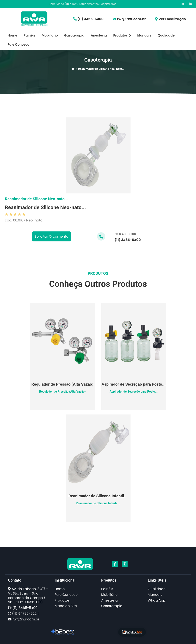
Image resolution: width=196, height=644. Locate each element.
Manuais (144, 35)
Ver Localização (172, 19)
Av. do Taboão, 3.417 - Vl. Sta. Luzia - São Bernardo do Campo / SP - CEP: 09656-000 (28, 595)
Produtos (122, 35)
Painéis (30, 35)
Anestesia (99, 35)
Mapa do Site (66, 606)
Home (12, 35)
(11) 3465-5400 (90, 19)
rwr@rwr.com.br (131, 19)
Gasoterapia (74, 35)
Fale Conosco (18, 44)
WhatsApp (156, 600)
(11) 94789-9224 (25, 614)
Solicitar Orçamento (51, 236)
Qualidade (166, 35)
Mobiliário (50, 35)
